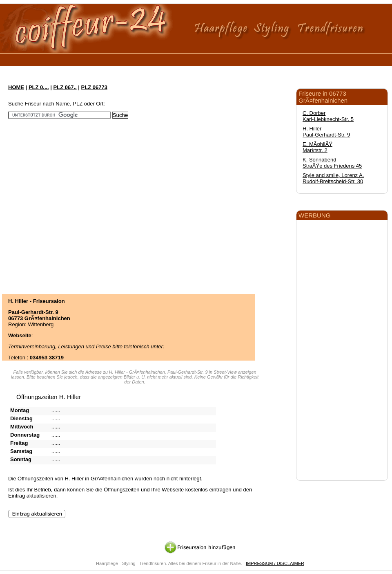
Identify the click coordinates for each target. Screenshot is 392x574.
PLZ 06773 (94, 87)
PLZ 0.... (39, 87)
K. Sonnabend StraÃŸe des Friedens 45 (332, 163)
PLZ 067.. (65, 87)
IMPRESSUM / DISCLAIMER (275, 563)
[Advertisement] (77, 200)
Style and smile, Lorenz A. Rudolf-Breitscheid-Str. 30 (333, 178)
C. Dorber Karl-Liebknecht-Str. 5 (328, 116)
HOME (16, 87)
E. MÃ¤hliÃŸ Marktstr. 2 (317, 147)
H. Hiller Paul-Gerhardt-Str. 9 (326, 132)
